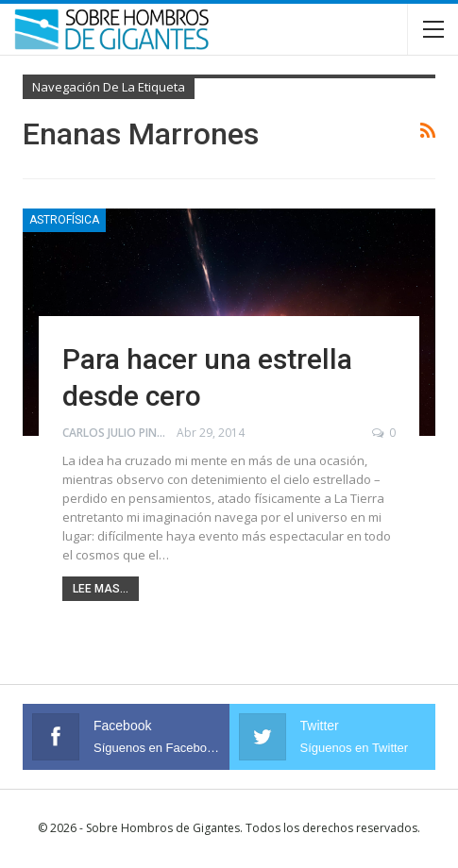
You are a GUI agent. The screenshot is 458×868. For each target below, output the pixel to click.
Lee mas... (101, 589)
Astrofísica (64, 220)
